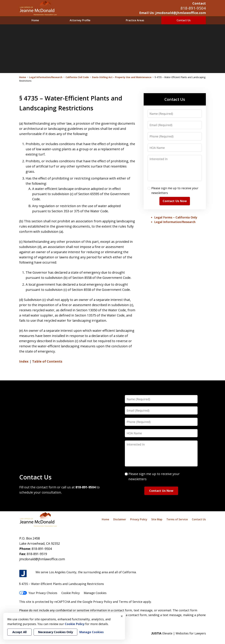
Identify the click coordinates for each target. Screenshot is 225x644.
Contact (199, 3)
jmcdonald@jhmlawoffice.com (42, 559)
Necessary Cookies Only (55, 632)
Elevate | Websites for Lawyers (178, 633)
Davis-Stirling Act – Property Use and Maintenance (122, 77)
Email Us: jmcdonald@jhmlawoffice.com (173, 13)
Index (24, 361)
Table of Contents (47, 361)
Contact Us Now (175, 201)
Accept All (19, 632)
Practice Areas (135, 20)
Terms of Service (177, 519)
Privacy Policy (139, 519)
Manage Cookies (95, 593)
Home (35, 20)
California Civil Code (77, 77)
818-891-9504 (193, 8)
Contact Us (184, 20)
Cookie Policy (71, 593)
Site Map (157, 519)
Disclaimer (120, 519)
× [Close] (122, 616)
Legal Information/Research (46, 77)
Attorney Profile (80, 20)
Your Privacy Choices (38, 593)
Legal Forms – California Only (176, 217)
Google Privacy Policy (97, 602)
